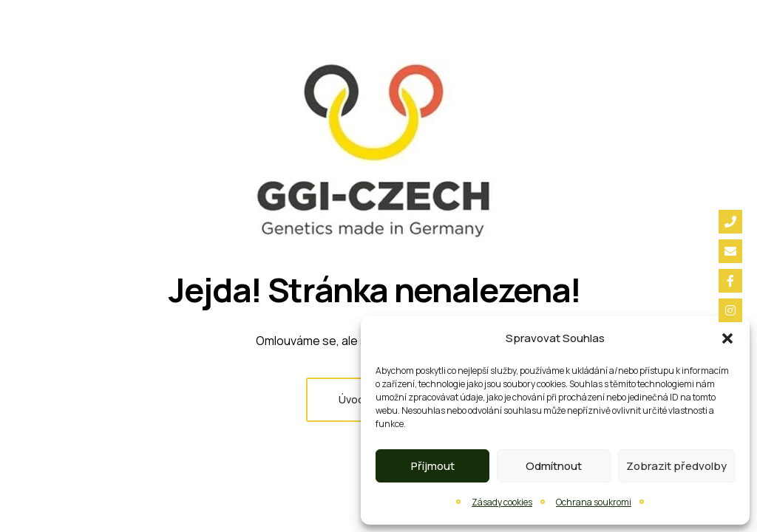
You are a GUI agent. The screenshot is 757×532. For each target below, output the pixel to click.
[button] (727, 338)
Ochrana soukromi (594, 502)
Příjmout (433, 466)
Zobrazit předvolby (676, 466)
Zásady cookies (502, 502)
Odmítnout (554, 466)
